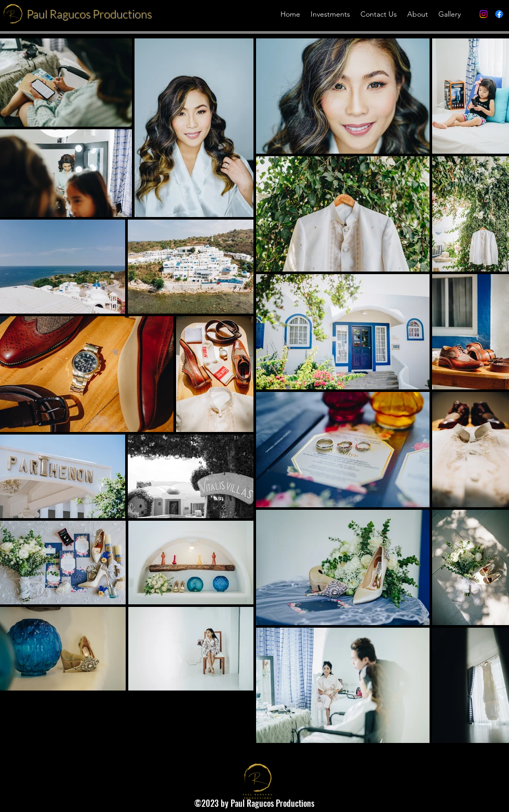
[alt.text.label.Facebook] (499, 14)
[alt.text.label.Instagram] (484, 14)
